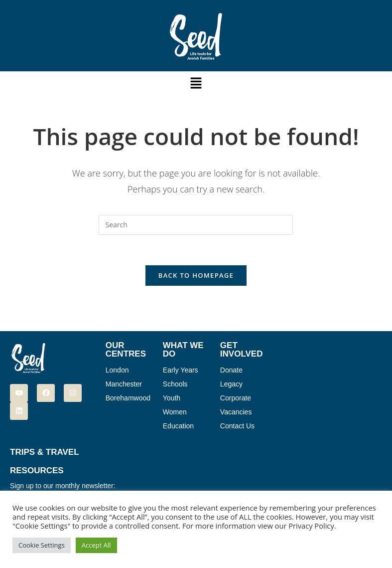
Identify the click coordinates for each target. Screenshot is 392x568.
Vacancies (236, 412)
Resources (37, 471)
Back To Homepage (196, 275)
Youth (172, 398)
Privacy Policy (311, 526)
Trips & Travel (45, 452)
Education (178, 426)
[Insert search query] (196, 225)
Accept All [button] (96, 545)
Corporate (236, 398)
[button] (196, 83)
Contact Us (237, 426)
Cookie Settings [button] (42, 545)
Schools (175, 384)
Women (175, 412)
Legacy (231, 384)
